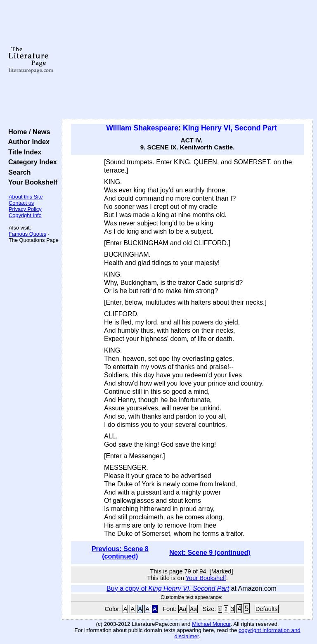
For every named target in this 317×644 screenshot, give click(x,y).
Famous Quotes (27, 234)
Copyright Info (25, 215)
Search (18, 172)
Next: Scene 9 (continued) (210, 553)
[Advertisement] (188, 60)
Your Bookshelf (31, 182)
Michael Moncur (211, 624)
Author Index (27, 142)
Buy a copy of (168, 588)
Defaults (267, 609)
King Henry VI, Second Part (230, 128)
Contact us (21, 203)
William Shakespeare (142, 128)
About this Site (26, 197)
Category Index (31, 162)
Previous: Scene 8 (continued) (120, 553)
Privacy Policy (25, 209)
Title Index (23, 152)
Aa (183, 609)
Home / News (27, 132)
